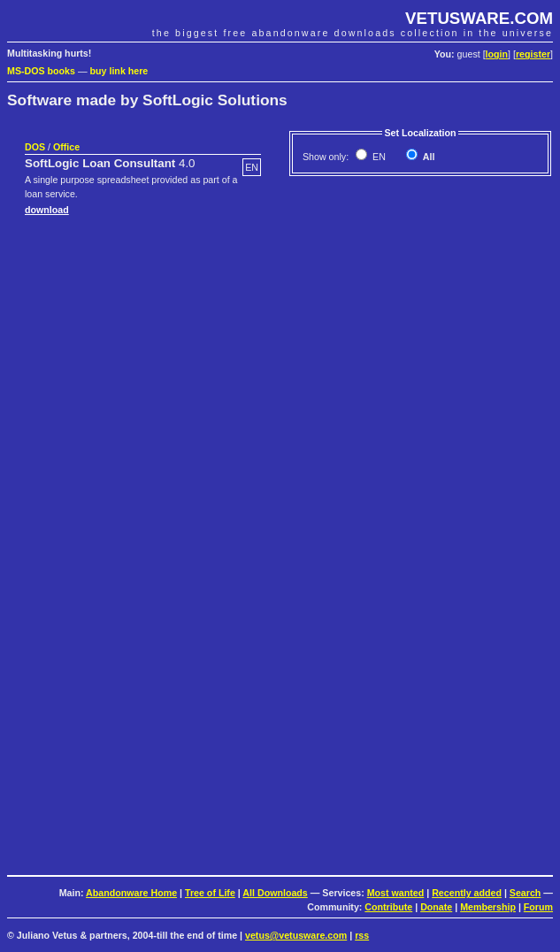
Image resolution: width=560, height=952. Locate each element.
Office (66, 147)
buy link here (119, 71)
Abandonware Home (131, 893)
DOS (35, 147)
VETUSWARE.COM (479, 18)
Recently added (467, 893)
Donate (436, 907)
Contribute (388, 907)
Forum (538, 907)
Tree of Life (210, 893)
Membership (488, 907)
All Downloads (275, 893)
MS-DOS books (41, 71)
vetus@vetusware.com (296, 935)
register (533, 54)
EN (378, 157)
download (47, 210)
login (497, 54)
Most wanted (396, 893)
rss (362, 935)
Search (525, 893)
